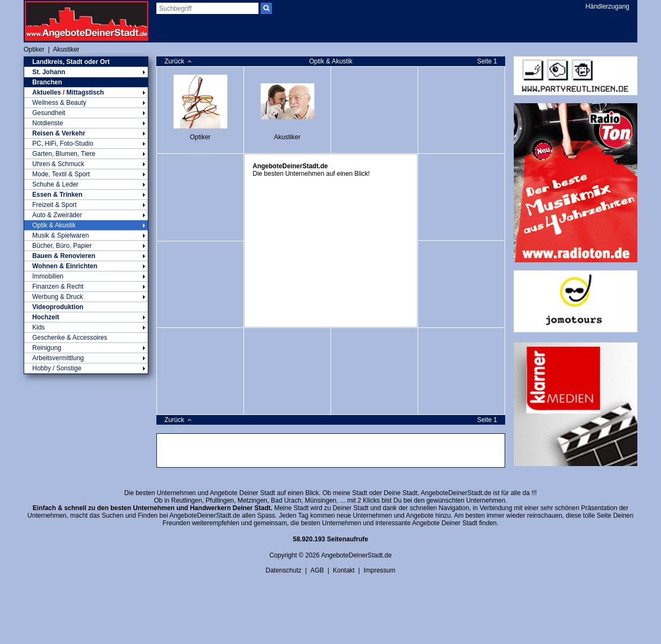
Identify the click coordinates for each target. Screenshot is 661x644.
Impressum (379, 570)
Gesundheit (86, 113)
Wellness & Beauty (86, 103)
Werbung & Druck (86, 297)
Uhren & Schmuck (86, 164)
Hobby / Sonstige (86, 368)
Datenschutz (283, 570)
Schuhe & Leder (86, 184)
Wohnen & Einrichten (86, 266)
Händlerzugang (608, 6)
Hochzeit (86, 317)
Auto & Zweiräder (86, 215)
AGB (317, 570)
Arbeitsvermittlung (86, 358)
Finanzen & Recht (86, 287)
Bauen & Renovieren (86, 256)
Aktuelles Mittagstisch (86, 92)
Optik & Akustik (86, 225)
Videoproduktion (58, 307)
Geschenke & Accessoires (70, 338)
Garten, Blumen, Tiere (86, 154)
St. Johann (86, 72)
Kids (86, 327)
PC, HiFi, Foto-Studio (86, 144)
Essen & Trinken (86, 195)
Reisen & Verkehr (86, 133)
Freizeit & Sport (86, 205)
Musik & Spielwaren (86, 235)
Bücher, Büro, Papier (86, 246)
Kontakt (344, 570)
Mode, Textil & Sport (86, 174)
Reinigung (86, 348)
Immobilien (86, 276)
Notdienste (86, 123)
